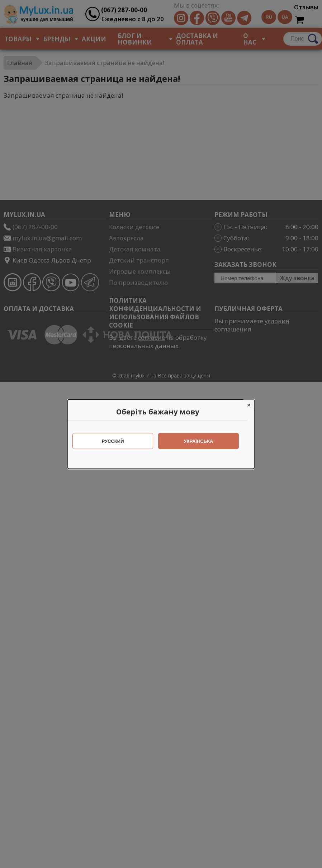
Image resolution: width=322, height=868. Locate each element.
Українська (202, 441)
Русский (117, 441)
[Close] (252, 404)
